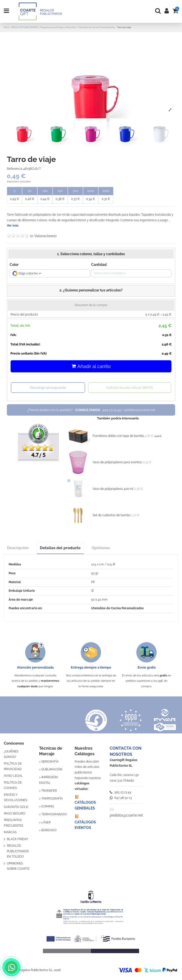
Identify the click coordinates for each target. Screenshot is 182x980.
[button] (91, 291)
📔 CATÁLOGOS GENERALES (85, 802)
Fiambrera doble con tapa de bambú (118, 436)
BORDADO (49, 830)
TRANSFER (49, 791)
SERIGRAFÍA (50, 762)
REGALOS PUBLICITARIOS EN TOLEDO (18, 851)
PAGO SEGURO (14, 813)
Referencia (15, 169)
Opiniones (101, 548)
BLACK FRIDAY (18, 839)
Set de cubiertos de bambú (112, 515)
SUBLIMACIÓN (52, 769)
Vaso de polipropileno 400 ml (113, 489)
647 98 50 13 (121, 798)
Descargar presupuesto (48, 388)
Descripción (18, 548)
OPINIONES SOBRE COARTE (18, 866)
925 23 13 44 (120, 792)
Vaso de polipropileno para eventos (117, 462)
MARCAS (10, 832)
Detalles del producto (60, 548)
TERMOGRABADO (54, 814)
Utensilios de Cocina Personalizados (117, 608)
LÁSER (46, 822)
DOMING (48, 806)
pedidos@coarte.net (126, 815)
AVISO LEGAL (13, 776)
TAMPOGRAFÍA (52, 799)
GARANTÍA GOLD (16, 807)
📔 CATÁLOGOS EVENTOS (85, 822)
